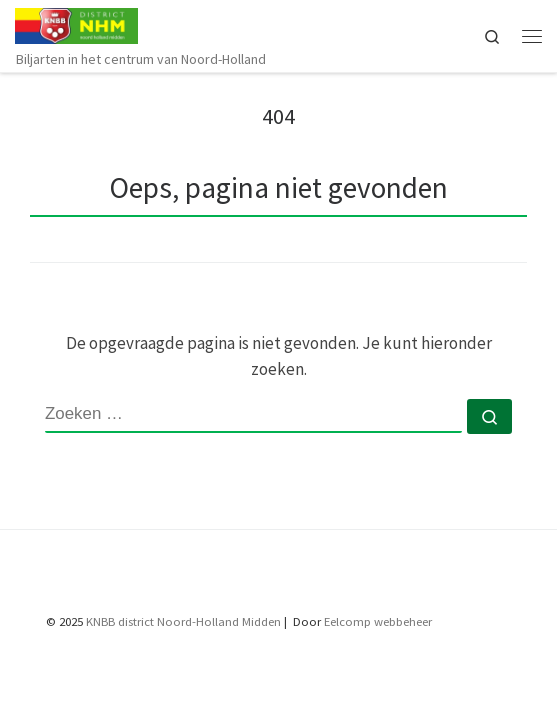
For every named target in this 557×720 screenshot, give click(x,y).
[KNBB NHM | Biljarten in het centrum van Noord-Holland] (76, 23)
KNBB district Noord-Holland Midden (183, 621)
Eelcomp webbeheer (378, 621)
